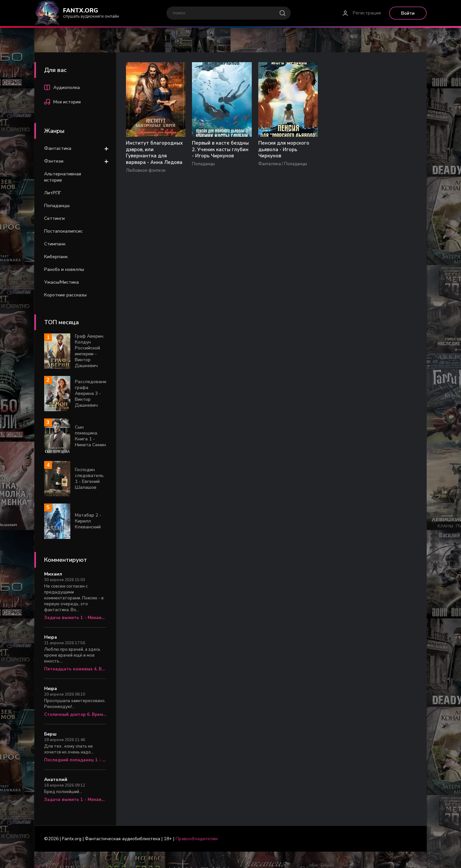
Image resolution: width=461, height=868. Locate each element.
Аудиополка (62, 88)
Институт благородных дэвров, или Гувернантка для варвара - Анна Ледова (152, 156)
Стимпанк (55, 244)
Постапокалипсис (63, 231)
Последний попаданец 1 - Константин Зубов (75, 760)
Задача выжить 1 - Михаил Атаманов (75, 618)
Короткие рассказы (65, 295)
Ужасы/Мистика (61, 282)
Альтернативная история (63, 177)
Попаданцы (57, 206)
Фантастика (58, 148)
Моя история (62, 103)
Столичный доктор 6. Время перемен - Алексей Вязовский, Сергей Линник (75, 715)
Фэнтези (54, 161)
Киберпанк (56, 257)
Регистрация (367, 13)
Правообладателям (197, 839)
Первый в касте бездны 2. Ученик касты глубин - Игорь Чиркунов (211, 153)
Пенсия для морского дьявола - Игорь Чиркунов (271, 150)
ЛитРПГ (53, 193)
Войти (408, 13)
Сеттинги (54, 218)
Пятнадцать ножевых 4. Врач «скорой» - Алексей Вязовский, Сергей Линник (75, 669)
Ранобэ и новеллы (64, 269)
